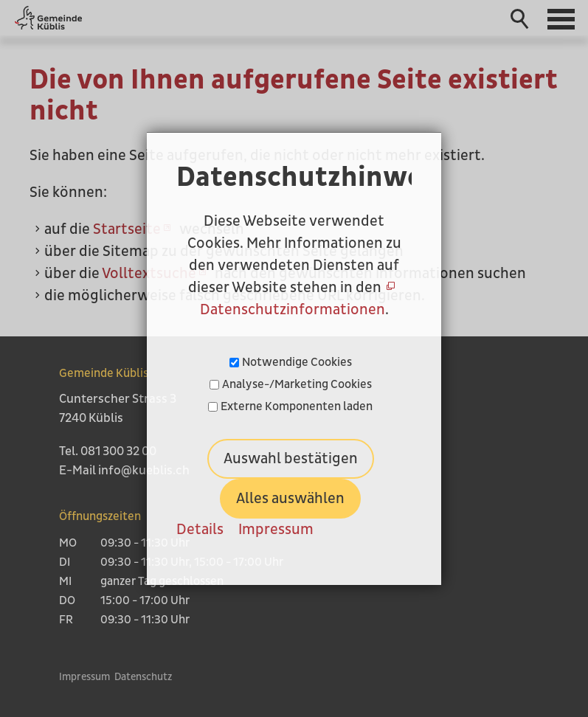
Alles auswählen (290, 499)
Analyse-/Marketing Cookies (297, 384)
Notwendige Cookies (297, 362)
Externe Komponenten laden (297, 406)
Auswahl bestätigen (291, 459)
